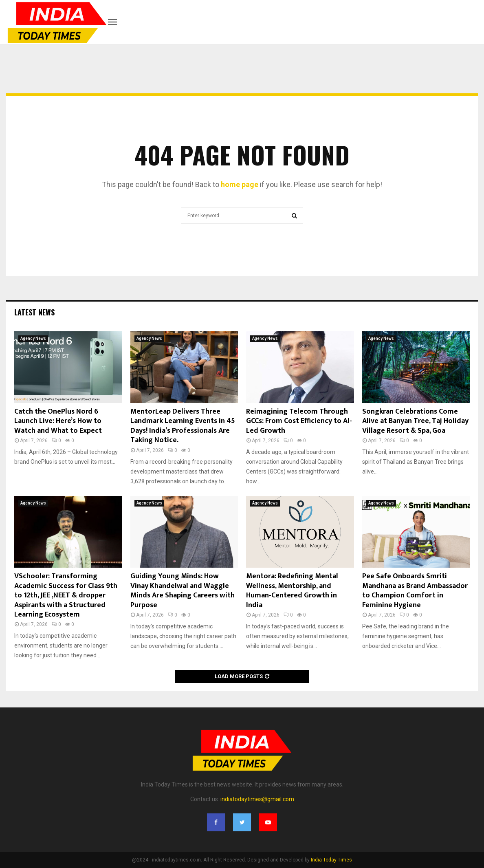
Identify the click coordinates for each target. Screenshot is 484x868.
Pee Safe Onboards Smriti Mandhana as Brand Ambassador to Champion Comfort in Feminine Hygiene (415, 590)
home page (240, 184)
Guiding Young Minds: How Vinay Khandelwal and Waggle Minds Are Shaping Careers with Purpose (183, 590)
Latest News (34, 312)
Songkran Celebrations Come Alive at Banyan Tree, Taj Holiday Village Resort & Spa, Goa (415, 421)
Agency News (33, 338)
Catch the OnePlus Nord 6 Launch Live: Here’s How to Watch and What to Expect (58, 421)
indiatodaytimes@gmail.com (257, 799)
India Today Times (331, 860)
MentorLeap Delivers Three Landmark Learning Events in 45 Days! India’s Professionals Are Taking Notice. (183, 426)
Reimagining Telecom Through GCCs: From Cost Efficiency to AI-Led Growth (299, 421)
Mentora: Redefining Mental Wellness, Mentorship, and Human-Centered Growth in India (292, 590)
